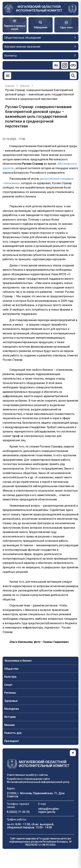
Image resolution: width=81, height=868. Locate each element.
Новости (25, 86)
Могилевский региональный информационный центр (38, 782)
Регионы (10, 693)
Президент (12, 741)
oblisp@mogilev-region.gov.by (49, 810)
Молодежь (12, 709)
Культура (10, 677)
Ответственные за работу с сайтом (27, 775)
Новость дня (13, 733)
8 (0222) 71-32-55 (18, 812)
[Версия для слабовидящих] (73, 65)
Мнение (10, 725)
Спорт (8, 685)
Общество (11, 669)
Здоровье (11, 701)
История (10, 717)
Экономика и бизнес (18, 661)
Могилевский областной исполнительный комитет (39, 9)
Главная (10, 86)
